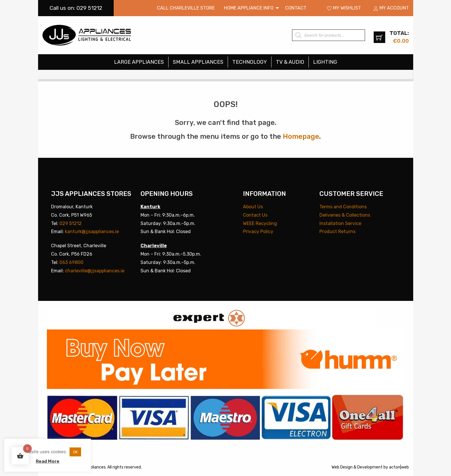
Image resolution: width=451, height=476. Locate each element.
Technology (250, 62)
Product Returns (337, 232)
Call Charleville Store (186, 8)
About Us (253, 207)
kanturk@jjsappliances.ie (92, 232)
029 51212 (71, 223)
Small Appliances (198, 62)
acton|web (399, 467)
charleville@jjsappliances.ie (95, 271)
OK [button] (75, 452)
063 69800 (71, 262)
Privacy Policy (258, 232)
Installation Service (340, 223)
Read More (48, 461)
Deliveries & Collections (345, 215)
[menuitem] (186, 8)
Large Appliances (139, 62)
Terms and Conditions (343, 207)
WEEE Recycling (260, 223)
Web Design (342, 467)
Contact (296, 8)
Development (370, 467)
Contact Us (255, 215)
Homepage (301, 136)
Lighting (325, 62)
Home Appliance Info (249, 8)
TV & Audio (290, 62)
